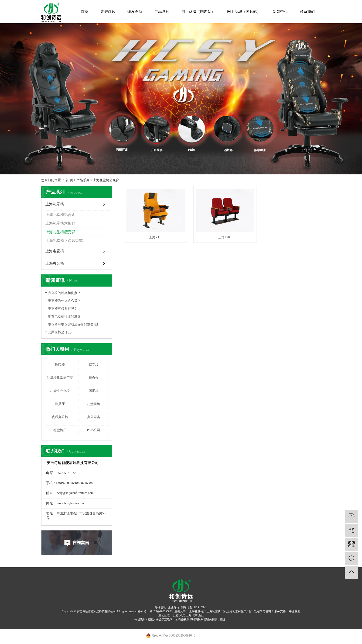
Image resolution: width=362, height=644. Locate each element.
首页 (85, 12)
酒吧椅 (94, 391)
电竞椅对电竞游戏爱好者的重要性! (73, 324)
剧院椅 (60, 365)
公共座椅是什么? (60, 332)
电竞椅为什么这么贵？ (64, 301)
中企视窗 (294, 611)
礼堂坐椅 (94, 404)
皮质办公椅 (60, 417)
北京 (195, 615)
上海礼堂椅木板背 (60, 223)
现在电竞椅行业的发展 (64, 317)
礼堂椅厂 (60, 430)
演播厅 (60, 404)
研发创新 (135, 12)
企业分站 (174, 607)
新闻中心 (280, 12)
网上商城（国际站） (244, 12)
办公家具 (94, 417)
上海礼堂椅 (55, 204)
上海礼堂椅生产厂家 (239, 611)
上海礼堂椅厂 (198, 611)
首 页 (69, 180)
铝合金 (94, 378)
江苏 (176, 615)
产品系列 (162, 12)
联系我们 (307, 12)
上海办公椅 (55, 263)
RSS (196, 607)
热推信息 (160, 607)
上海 (188, 615)
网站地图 (187, 607)
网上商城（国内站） (198, 12)
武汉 (182, 615)
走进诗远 (108, 12)
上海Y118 (155, 236)
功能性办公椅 (60, 391)
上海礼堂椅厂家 (216, 611)
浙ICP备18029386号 (162, 611)
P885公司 (94, 430)
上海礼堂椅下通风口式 (64, 241)
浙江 (201, 615)
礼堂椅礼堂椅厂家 (60, 378)
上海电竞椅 (55, 251)
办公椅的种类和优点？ (64, 293)
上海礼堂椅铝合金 (60, 215)
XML (204, 607)
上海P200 (222, 236)
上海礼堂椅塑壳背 (106, 180)
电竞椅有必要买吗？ (63, 309)
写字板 (94, 365)
